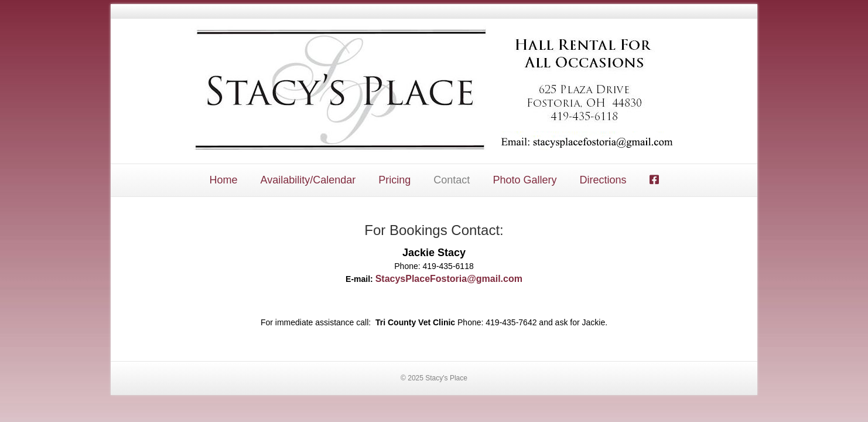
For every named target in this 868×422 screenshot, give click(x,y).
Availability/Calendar (308, 180)
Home (223, 180)
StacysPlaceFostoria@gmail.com (449, 279)
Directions (603, 180)
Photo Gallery (524, 180)
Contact (452, 180)
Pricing (394, 180)
